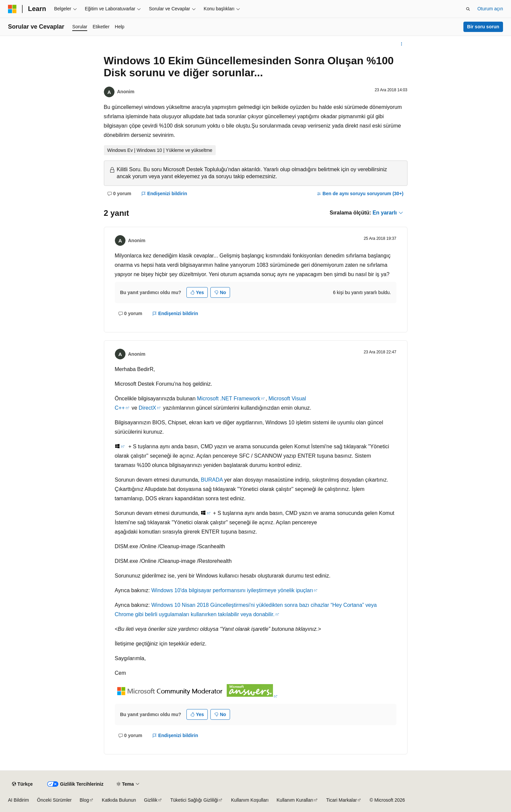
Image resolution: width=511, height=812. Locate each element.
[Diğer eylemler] (401, 44)
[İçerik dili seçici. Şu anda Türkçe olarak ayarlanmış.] (22, 784)
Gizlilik (151, 800)
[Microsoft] (12, 9)
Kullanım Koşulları (250, 800)
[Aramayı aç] (468, 9)
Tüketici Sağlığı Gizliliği (194, 800)
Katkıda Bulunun (119, 800)
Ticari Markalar (342, 800)
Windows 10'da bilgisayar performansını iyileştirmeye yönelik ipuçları (232, 590)
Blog (84, 800)
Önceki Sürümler (54, 800)
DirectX (147, 408)
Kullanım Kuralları (295, 800)
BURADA (212, 480)
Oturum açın (490, 9)
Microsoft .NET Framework (229, 399)
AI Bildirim (18, 800)
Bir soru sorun (483, 27)
